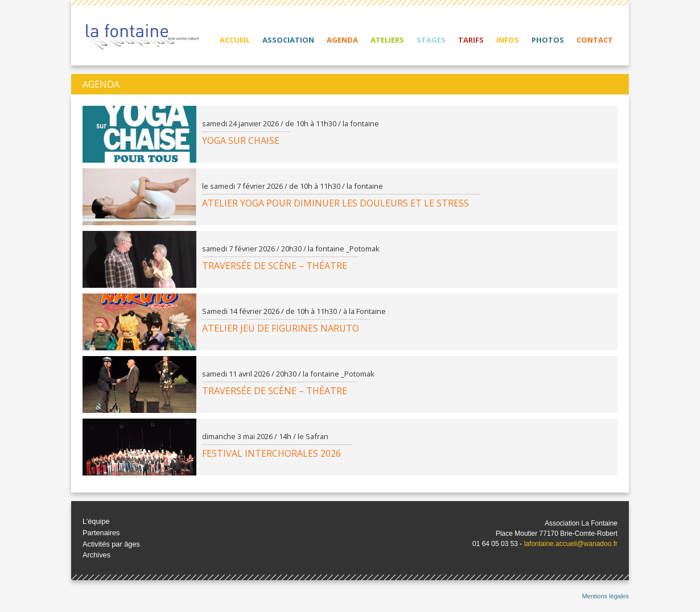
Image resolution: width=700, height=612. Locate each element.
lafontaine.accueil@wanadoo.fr (571, 544)
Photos (548, 40)
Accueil (235, 40)
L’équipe (96, 521)
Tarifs (471, 40)
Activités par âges (111, 544)
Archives (96, 555)
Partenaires (101, 533)
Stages (431, 40)
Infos (508, 40)
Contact (595, 40)
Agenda (342, 40)
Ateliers (387, 40)
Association (288, 40)
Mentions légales (605, 596)
